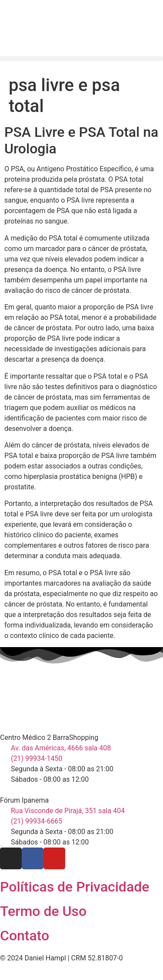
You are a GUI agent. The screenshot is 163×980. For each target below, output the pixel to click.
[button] (81, 59)
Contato (25, 936)
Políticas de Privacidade (75, 887)
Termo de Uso (43, 911)
